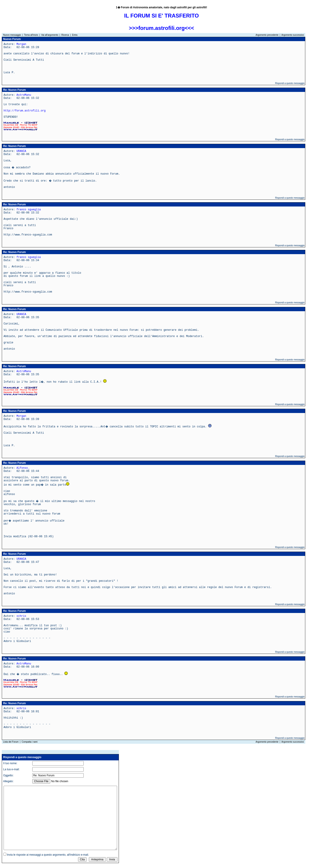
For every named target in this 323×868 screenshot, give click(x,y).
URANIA (21, 151)
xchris (21, 616)
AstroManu (24, 95)
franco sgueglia (29, 210)
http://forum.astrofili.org (25, 111)
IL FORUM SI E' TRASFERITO (162, 16)
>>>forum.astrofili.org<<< (162, 28)
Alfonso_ (23, 468)
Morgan (21, 44)
